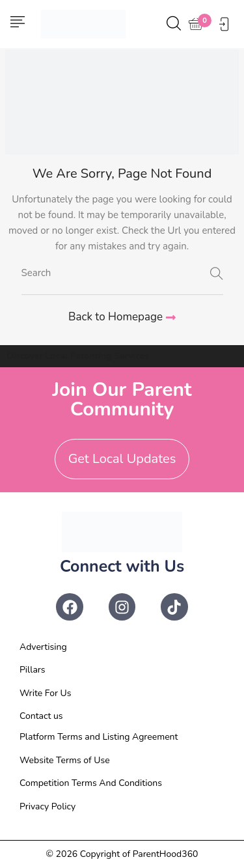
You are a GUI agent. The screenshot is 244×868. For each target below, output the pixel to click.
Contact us (41, 716)
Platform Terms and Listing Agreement (99, 737)
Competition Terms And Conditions (91, 783)
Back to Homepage (122, 317)
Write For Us (46, 693)
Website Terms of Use (65, 760)
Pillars (33, 670)
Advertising (43, 647)
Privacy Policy (47, 806)
